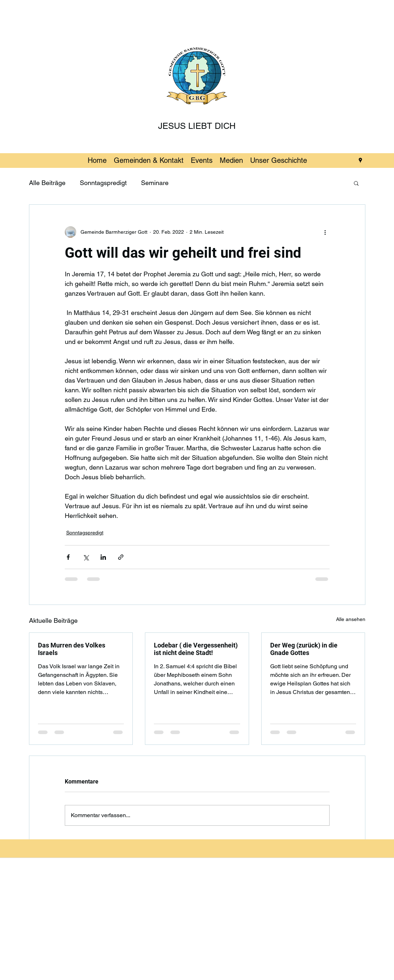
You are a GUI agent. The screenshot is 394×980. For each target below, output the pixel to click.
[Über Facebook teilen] (68, 557)
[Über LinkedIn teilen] (103, 557)
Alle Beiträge (47, 183)
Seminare (155, 183)
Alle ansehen (351, 619)
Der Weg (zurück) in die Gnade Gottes (304, 649)
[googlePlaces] (360, 160)
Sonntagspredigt (103, 183)
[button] (356, 183)
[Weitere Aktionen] (325, 232)
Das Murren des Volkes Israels (72, 649)
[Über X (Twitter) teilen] (86, 557)
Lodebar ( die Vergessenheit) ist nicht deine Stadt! (196, 649)
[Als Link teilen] (121, 557)
